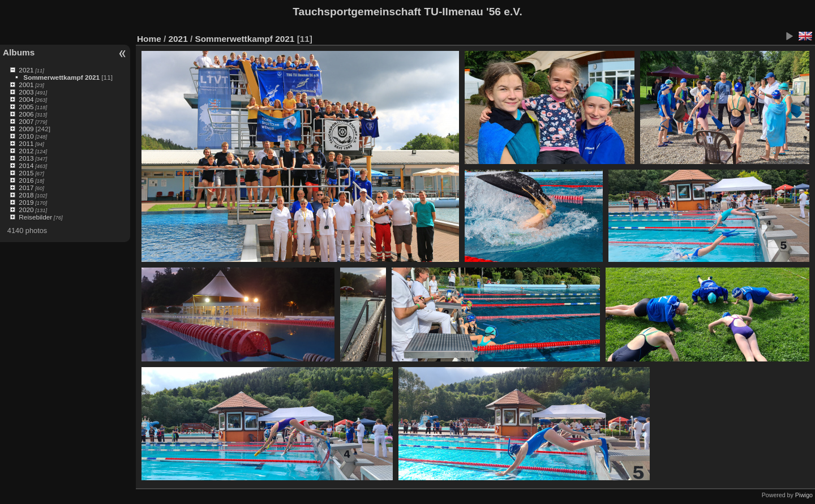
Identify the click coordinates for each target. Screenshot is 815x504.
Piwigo (804, 495)
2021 (26, 70)
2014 (26, 165)
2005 (26, 107)
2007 (26, 121)
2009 (26, 129)
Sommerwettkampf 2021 (61, 77)
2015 (26, 173)
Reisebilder (35, 217)
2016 (26, 180)
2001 (26, 85)
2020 (26, 210)
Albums (19, 52)
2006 (26, 114)
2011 (26, 143)
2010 (26, 136)
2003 (26, 92)
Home (149, 39)
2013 (26, 158)
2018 (26, 195)
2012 (26, 151)
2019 (26, 202)
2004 (26, 99)
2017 (26, 188)
